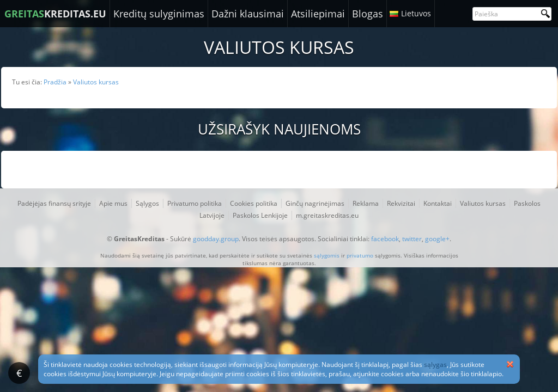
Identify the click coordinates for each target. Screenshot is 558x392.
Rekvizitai (401, 203)
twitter (412, 239)
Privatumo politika (195, 203)
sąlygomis (327, 255)
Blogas (368, 14)
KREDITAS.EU (55, 14)
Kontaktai (438, 203)
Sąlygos (147, 203)
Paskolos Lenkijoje (260, 215)
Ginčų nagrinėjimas (315, 203)
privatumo (360, 255)
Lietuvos (416, 13)
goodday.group (216, 239)
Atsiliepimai (318, 14)
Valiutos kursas (483, 203)
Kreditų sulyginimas (159, 14)
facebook (385, 239)
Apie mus (113, 203)
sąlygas (435, 365)
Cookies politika (254, 203)
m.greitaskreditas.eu (327, 215)
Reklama (366, 203)
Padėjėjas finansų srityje (54, 203)
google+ (437, 239)
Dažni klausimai (248, 14)
